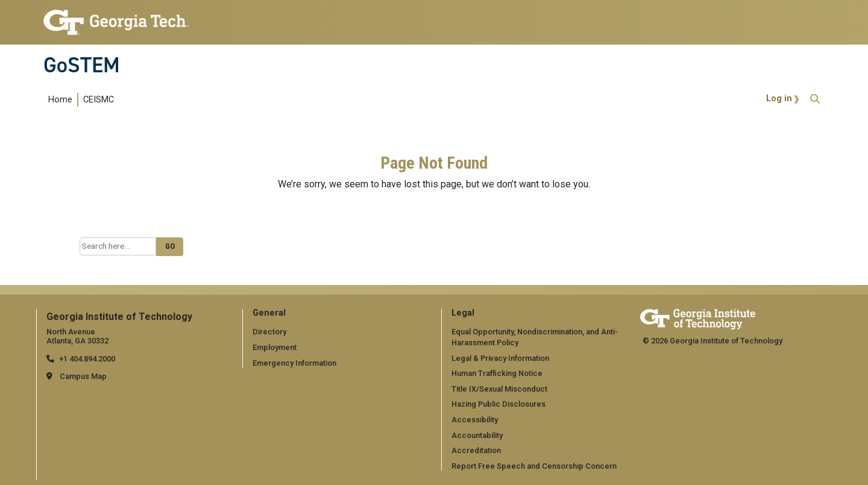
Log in (779, 99)
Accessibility (475, 420)
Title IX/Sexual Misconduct (499, 389)
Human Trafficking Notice (497, 373)
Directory (269, 332)
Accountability (477, 435)
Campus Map (83, 376)
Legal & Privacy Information (500, 358)
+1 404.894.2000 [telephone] (87, 359)
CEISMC (99, 100)
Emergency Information (294, 363)
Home (60, 100)
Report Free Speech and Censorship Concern (534, 466)
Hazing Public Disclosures (498, 404)
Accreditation (476, 450)
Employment (275, 347)
